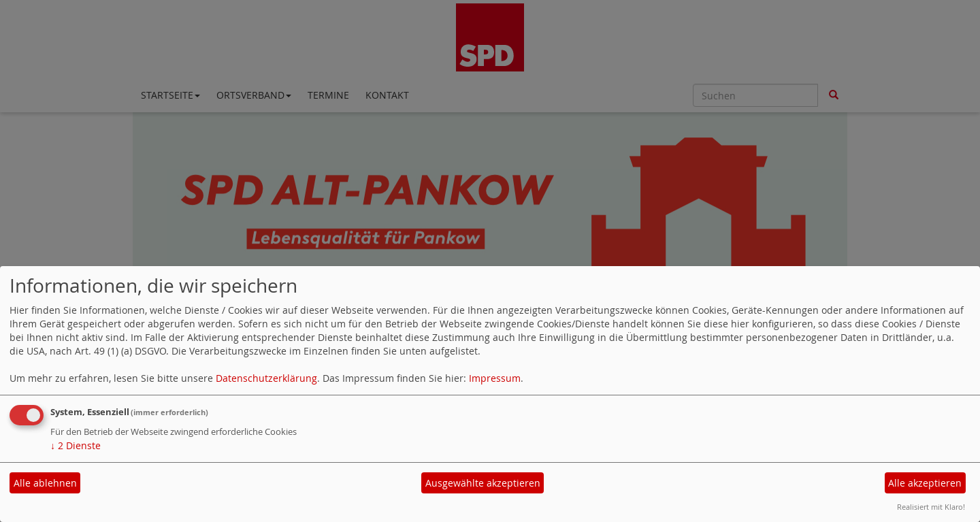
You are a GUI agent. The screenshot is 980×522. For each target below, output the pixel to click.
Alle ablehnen (45, 483)
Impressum (495, 378)
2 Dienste (76, 445)
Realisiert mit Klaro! (931, 507)
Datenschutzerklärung (266, 378)
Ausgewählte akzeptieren (483, 483)
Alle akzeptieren (925, 483)
